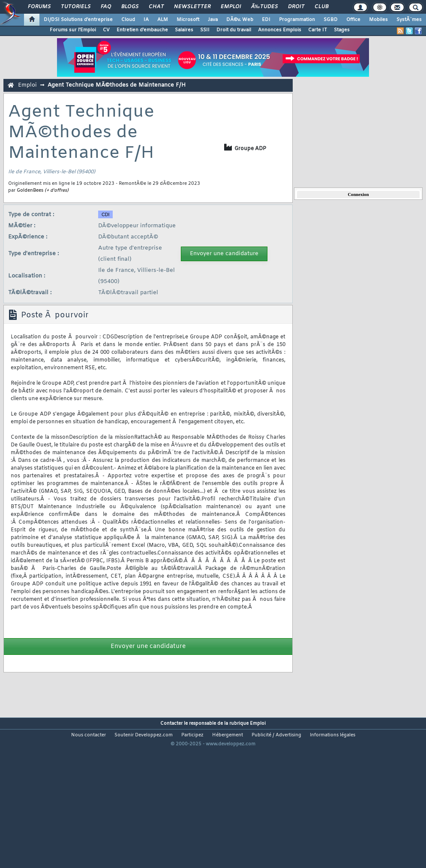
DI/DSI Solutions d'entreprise (78, 20)
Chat (156, 7)
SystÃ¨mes (409, 20)
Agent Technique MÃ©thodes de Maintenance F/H (117, 85)
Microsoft (188, 20)
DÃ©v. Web (240, 20)
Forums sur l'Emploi (73, 30)
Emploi (231, 7)
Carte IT (318, 30)
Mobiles (378, 20)
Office (353, 20)
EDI (266, 20)
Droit (296, 7)
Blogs (130, 7)
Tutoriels (76, 7)
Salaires (184, 30)
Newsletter (192, 7)
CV (106, 30)
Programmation (297, 20)
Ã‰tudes (264, 7)
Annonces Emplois (280, 30)
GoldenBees (30, 190)
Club (321, 7)
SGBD (331, 20)
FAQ (106, 7)
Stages (342, 30)
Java (213, 20)
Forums (39, 7)
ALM (163, 20)
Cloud (128, 20)
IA (146, 20)
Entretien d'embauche (142, 30)
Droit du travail (234, 30)
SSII (205, 30)
